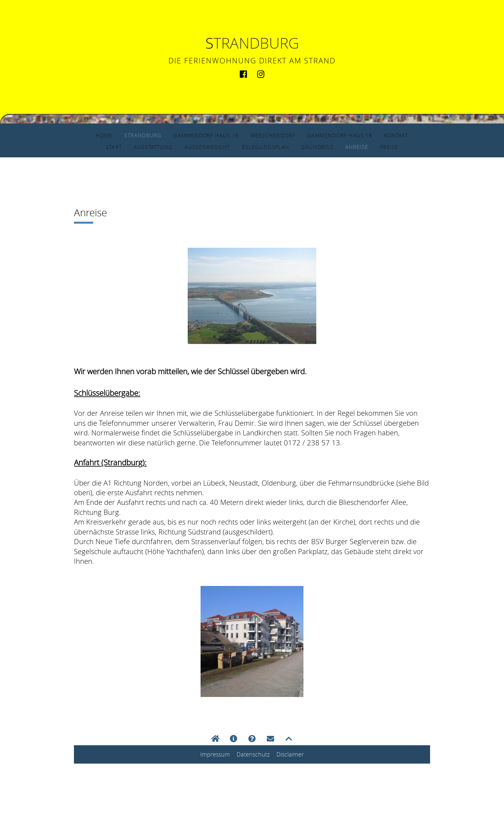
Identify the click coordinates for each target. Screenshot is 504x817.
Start (99, 147)
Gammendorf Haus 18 (351, 135)
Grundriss (327, 147)
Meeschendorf (274, 135)
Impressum (215, 755)
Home (82, 135)
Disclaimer (290, 755)
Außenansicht (203, 147)
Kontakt (416, 135)
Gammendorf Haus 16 (197, 135)
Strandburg (124, 135)
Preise (403, 147)
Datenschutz (253, 755)
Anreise (369, 147)
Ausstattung (142, 147)
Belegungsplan (270, 147)
